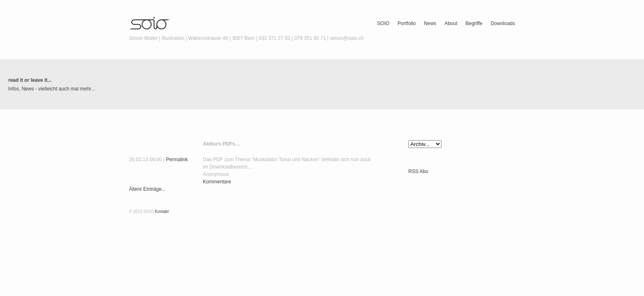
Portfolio (407, 23)
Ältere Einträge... (147, 189)
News (430, 23)
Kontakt (162, 212)
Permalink (177, 160)
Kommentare (217, 182)
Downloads (503, 23)
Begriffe (474, 23)
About (451, 23)
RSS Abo (418, 171)
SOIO (383, 23)
